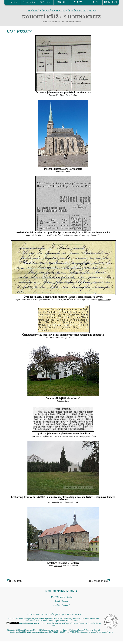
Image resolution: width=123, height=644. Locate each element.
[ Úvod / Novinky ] (57, 597)
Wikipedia (58, 566)
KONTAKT (111, 2)
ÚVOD (13, 2)
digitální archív (93, 235)
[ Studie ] (69, 597)
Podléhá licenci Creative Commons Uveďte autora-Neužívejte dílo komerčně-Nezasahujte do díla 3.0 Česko (54, 624)
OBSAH (62, 2)
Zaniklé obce (58, 502)
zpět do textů (16, 581)
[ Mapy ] (66, 601)
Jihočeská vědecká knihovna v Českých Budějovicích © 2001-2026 (54, 614)
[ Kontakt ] (65, 605)
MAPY (78, 2)
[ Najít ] (57, 605)
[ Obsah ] (58, 601)
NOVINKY (29, 2)
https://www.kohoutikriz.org (102, 632)
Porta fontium (71, 95)
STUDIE (45, 2)
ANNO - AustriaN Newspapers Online (80, 436)
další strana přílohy (98, 581)
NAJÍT (94, 2)
